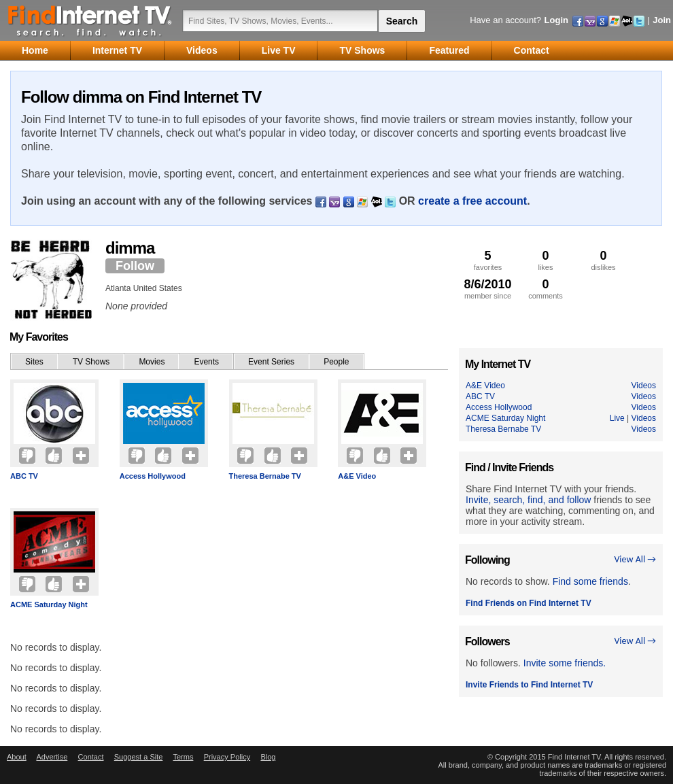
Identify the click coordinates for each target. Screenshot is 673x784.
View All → (635, 559)
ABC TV (24, 476)
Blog (268, 757)
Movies (152, 362)
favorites (488, 260)
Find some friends (590, 581)
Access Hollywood (153, 476)
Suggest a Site (139, 757)
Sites (34, 362)
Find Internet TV (90, 20)
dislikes (603, 260)
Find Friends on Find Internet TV (529, 603)
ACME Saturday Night (49, 604)
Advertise (52, 757)
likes (546, 260)
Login (556, 20)
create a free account (472, 201)
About (17, 757)
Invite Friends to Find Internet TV (529, 685)
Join (662, 20)
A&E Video (357, 476)
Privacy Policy (227, 757)
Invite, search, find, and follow (528, 500)
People (336, 362)
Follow (135, 266)
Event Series (271, 362)
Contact (91, 757)
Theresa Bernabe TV (265, 476)
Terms (183, 757)
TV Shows (91, 362)
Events (206, 362)
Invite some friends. (565, 663)
